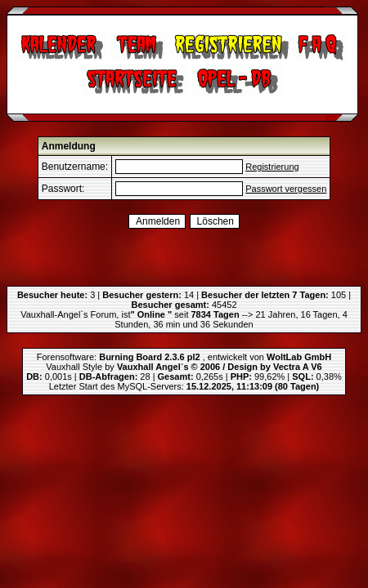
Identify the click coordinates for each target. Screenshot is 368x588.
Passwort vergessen (286, 189)
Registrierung (272, 167)
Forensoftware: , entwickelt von (184, 357)
